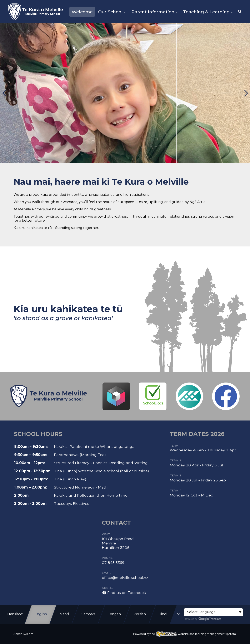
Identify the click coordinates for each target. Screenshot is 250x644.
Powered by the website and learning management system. (185, 634)
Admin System (23, 634)
